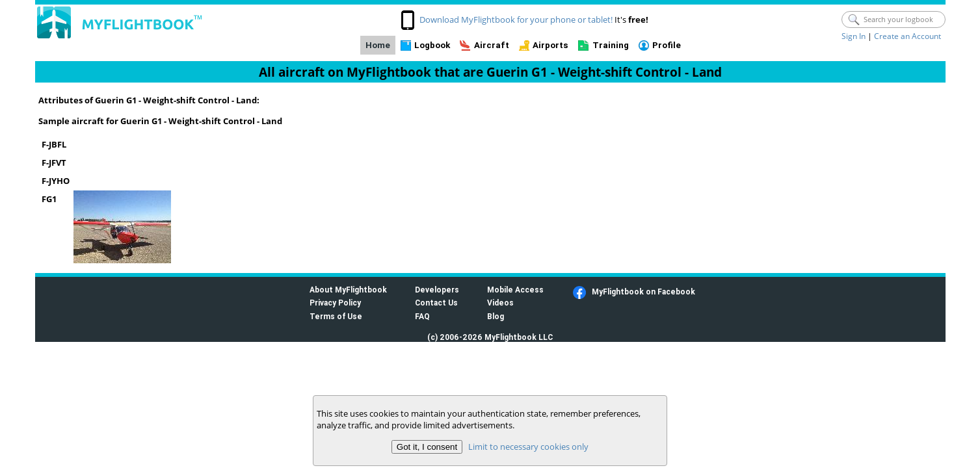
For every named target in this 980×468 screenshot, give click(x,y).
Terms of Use (336, 316)
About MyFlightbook (348, 290)
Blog (496, 316)
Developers (437, 290)
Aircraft (492, 45)
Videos (500, 303)
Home (378, 45)
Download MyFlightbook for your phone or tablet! (516, 19)
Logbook (432, 45)
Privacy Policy (335, 303)
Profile (667, 45)
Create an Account (907, 36)
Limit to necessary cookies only (528, 447)
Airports (550, 45)
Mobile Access (515, 290)
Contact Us (436, 303)
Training (611, 45)
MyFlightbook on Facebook (643, 292)
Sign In (854, 36)
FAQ (422, 316)
